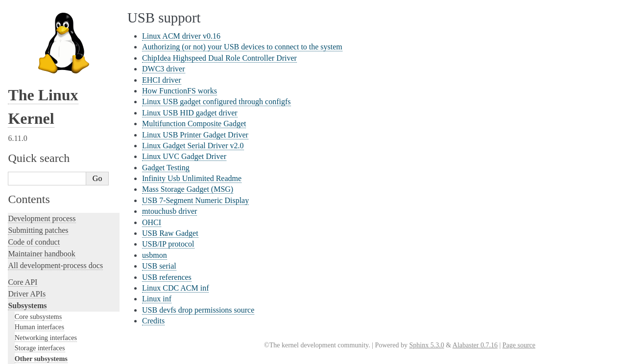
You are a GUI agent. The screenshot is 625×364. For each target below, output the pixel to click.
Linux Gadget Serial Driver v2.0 (193, 146)
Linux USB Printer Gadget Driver (195, 135)
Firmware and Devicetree (48, 293)
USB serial (159, 266)
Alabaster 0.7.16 (475, 345)
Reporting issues (34, 241)
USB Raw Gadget (170, 233)
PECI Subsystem (43, 61)
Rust (15, 201)
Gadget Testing (166, 168)
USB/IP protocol (168, 244)
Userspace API (31, 265)
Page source (519, 345)
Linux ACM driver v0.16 (181, 36)
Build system (28, 230)
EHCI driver (162, 80)
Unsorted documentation (47, 327)
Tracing (20, 166)
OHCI (152, 222)
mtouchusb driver (169, 211)
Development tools (37, 131)
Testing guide (29, 143)
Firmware (23, 282)
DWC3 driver (164, 69)
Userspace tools (33, 253)
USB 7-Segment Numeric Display (195, 200)
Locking (21, 91)
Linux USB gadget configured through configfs (216, 102)
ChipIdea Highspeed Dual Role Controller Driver (219, 58)
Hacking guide (31, 154)
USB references (167, 277)
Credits (153, 321)
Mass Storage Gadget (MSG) (188, 189)
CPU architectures (36, 310)
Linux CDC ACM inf (175, 288)
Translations (27, 343)
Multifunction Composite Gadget (194, 124)
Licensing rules (32, 107)
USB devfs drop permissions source (198, 310)
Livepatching (28, 190)
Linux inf (157, 299)
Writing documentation (44, 119)
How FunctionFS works (180, 91)
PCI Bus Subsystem (46, 33)
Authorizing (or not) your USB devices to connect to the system (242, 47)
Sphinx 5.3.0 (426, 345)
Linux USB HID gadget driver (190, 113)
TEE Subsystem (41, 80)
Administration (32, 218)
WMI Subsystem (43, 71)
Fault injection (31, 178)
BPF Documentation (47, 13)
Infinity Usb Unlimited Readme (192, 178)
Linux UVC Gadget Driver (184, 156)
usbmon (155, 255)
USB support (39, 23)
